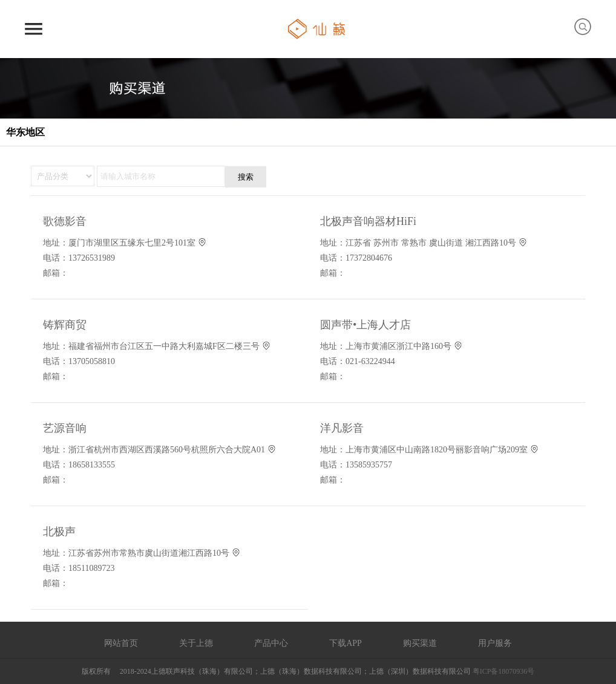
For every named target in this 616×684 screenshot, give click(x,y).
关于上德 (196, 643)
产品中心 (271, 643)
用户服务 (495, 643)
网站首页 (121, 643)
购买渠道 (420, 643)
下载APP (346, 643)
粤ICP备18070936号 (504, 671)
